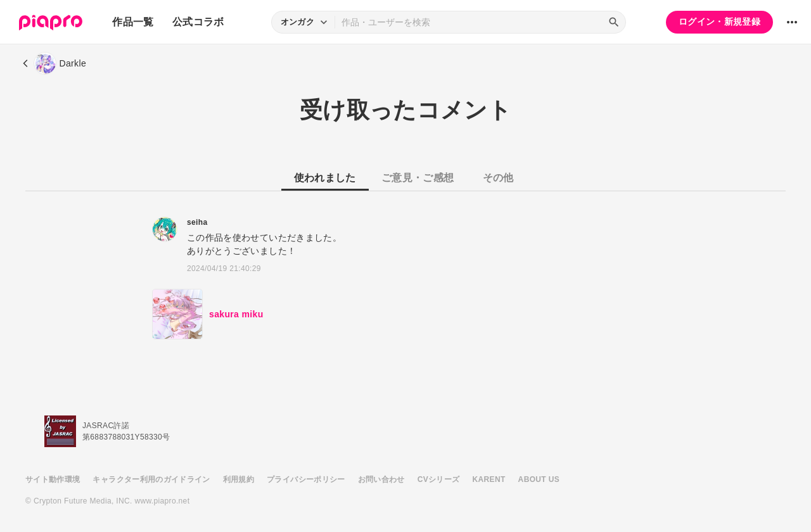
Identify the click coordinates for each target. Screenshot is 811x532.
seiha (197, 222)
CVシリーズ (439, 479)
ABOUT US (539, 479)
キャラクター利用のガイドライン (151, 479)
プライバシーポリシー (306, 479)
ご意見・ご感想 (418, 178)
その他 (498, 178)
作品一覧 (133, 22)
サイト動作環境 (53, 479)
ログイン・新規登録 (719, 22)
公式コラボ (198, 22)
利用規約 (239, 479)
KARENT (489, 479)
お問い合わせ (381, 479)
